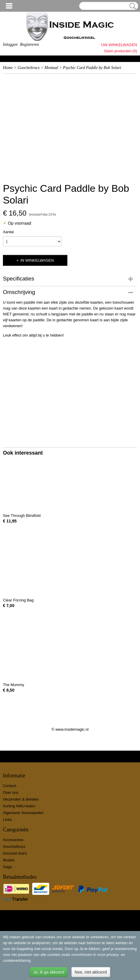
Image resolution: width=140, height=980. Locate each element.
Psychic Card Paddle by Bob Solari (92, 68)
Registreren (29, 44)
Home (8, 68)
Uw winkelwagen (119, 45)
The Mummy (13, 685)
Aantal (8, 232)
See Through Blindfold (22, 516)
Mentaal (51, 68)
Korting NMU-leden (19, 806)
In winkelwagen (37, 260)
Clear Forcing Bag (18, 600)
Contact (10, 786)
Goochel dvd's (15, 853)
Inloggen (10, 44)
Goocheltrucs (29, 68)
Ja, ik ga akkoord (49, 972)
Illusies (9, 860)
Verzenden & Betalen (21, 799)
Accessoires (13, 840)
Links (7, 820)
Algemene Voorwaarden (23, 813)
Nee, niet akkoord (91, 972)
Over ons (11, 792)
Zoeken (132, 6)
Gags (7, 867)
